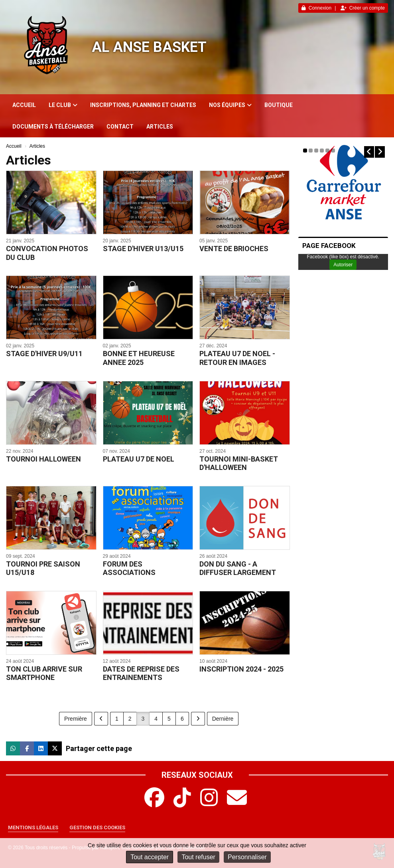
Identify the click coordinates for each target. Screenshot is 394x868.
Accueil (24, 105)
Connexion (316, 8)
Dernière (223, 719)
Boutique (279, 105)
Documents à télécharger (53, 127)
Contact (120, 127)
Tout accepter (150, 857)
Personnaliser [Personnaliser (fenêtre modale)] (247, 857)
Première (76, 719)
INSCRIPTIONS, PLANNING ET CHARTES (143, 105)
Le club (63, 105)
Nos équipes (230, 105)
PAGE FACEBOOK (329, 246)
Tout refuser (198, 857)
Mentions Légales (33, 827)
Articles (160, 127)
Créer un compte (363, 8)
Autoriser (343, 265)
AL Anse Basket (149, 47)
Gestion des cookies (97, 827)
